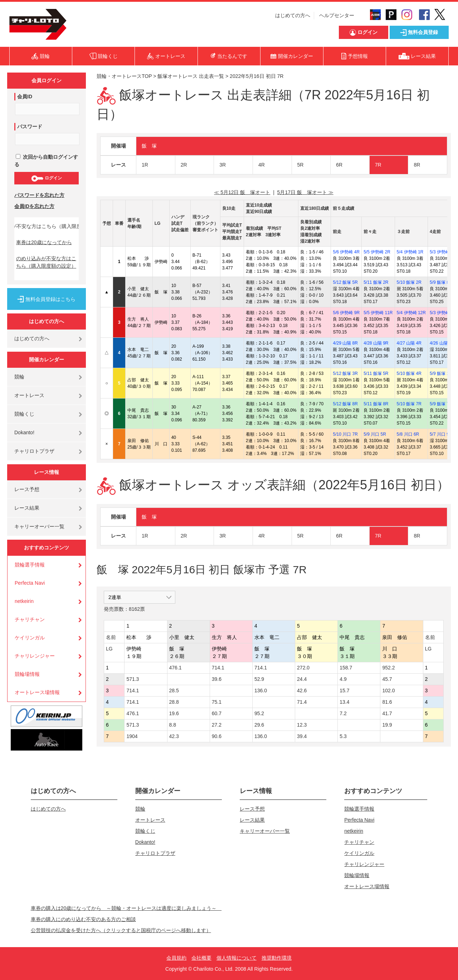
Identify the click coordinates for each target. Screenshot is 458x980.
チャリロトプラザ (34, 451)
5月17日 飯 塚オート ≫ (305, 192)
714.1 (218, 668)
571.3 (133, 679)
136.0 (261, 691)
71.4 (302, 702)
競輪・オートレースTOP (124, 76)
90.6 (217, 736)
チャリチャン (30, 619)
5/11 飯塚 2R (376, 282)
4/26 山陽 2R (442, 343)
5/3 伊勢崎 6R (443, 252)
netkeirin (24, 601)
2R (184, 165)
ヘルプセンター (337, 15)
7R (378, 165)
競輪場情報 (27, 674)
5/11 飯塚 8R (376, 404)
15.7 (344, 691)
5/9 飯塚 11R (442, 373)
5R (301, 165)
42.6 (302, 691)
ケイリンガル (30, 638)
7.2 (343, 713)
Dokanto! (24, 432)
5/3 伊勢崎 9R (443, 313)
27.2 (217, 725)
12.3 (302, 725)
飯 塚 (149, 146)
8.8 (173, 725)
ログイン (46, 178)
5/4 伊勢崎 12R (411, 313)
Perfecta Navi (30, 583)
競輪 (19, 377)
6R (339, 165)
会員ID (25, 96)
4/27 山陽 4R (409, 343)
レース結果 (27, 508)
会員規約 (176, 958)
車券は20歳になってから (44, 242)
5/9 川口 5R (375, 434)
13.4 (344, 702)
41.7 (387, 713)
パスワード (30, 127)
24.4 (302, 679)
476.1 (176, 668)
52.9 (259, 679)
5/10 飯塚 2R (409, 282)
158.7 (346, 668)
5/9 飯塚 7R (441, 404)
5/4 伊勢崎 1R (410, 252)
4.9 (343, 679)
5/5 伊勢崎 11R (378, 313)
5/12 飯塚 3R (345, 373)
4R (262, 165)
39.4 (302, 736)
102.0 (388, 691)
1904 (132, 736)
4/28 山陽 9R (376, 343)
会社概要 (201, 958)
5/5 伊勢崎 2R (377, 252)
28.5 (174, 691)
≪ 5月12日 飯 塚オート (242, 192)
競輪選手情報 (30, 565)
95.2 (259, 713)
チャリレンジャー (35, 656)
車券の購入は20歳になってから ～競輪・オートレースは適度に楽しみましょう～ (126, 908)
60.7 (217, 713)
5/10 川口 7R (345, 434)
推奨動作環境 (277, 958)
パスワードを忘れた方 (39, 195)
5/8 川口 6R (408, 434)
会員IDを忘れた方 (34, 206)
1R (145, 165)
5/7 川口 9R (441, 434)
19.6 (174, 713)
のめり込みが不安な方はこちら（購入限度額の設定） (46, 262)
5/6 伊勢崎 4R (346, 252)
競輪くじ (24, 414)
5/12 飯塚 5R (345, 282)
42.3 (174, 736)
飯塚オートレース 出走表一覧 (191, 76)
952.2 (388, 668)
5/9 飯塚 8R (441, 282)
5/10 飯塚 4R (409, 373)
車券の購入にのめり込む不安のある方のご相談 (83, 919)
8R (417, 165)
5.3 (343, 736)
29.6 (259, 725)
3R (223, 165)
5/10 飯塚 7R (409, 404)
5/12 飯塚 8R (345, 404)
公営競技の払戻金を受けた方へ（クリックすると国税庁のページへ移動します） (121, 930)
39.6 (217, 679)
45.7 (387, 679)
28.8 (174, 702)
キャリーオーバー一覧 (39, 526)
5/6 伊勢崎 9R (346, 313)
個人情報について (237, 958)
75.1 (217, 702)
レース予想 (27, 489)
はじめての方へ (293, 15)
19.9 (387, 725)
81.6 (387, 702)
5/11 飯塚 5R (376, 373)
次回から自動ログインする (46, 161)
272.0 (303, 668)
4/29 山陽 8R (345, 343)
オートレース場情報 (37, 692)
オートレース (29, 395)
